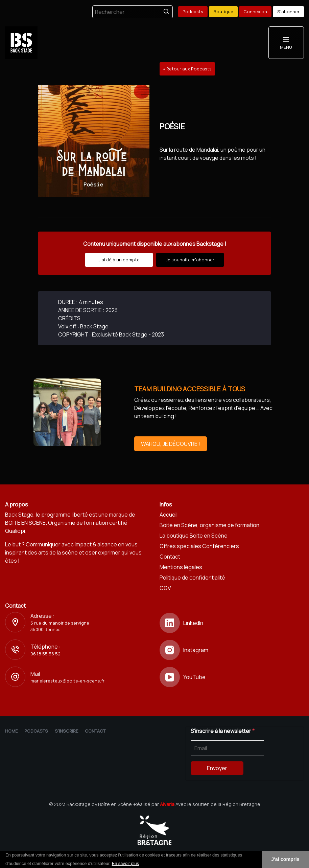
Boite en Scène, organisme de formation (209, 525)
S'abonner (288, 12)
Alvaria (167, 804)
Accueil (169, 515)
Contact (170, 557)
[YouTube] (232, 677)
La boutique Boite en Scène (194, 536)
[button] (141, 864)
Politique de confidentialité (192, 578)
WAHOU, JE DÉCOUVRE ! (171, 444)
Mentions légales (181, 567)
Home (11, 731)
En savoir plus (125, 863)
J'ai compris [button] (285, 859)
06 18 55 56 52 (45, 654)
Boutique (223, 12)
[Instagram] (232, 650)
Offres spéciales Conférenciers (199, 546)
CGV (165, 588)
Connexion (255, 12)
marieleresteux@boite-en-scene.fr (67, 681)
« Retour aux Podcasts (187, 69)
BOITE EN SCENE (25, 523)
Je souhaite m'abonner (190, 260)
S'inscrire (66, 731)
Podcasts (193, 12)
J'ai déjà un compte (119, 260)
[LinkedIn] (232, 623)
